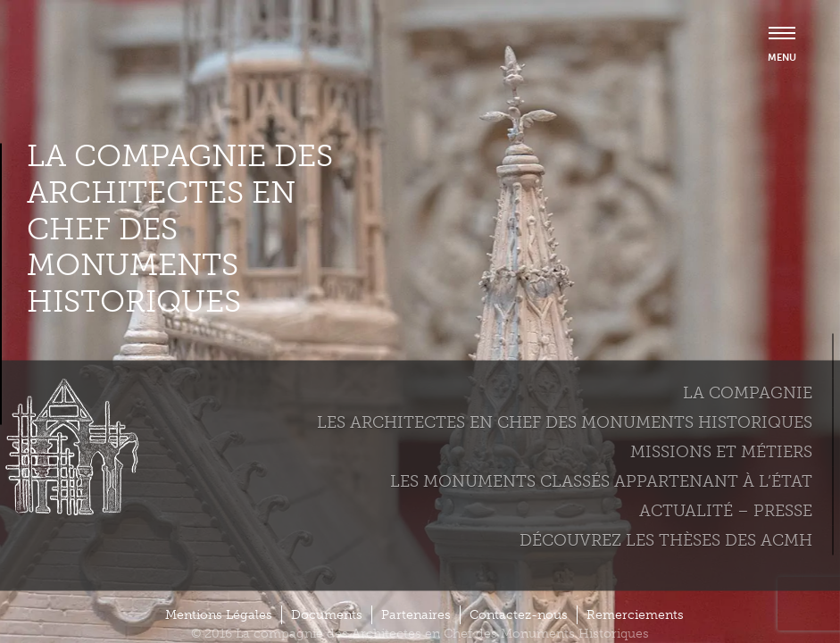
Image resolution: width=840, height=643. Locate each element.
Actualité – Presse (726, 510)
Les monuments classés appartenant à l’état (601, 480)
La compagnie (748, 392)
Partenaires (416, 615)
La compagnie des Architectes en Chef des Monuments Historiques (180, 229)
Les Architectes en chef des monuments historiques (565, 422)
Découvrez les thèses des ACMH (666, 539)
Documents (327, 615)
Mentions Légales (219, 615)
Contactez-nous (519, 615)
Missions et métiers (721, 451)
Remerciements (635, 615)
